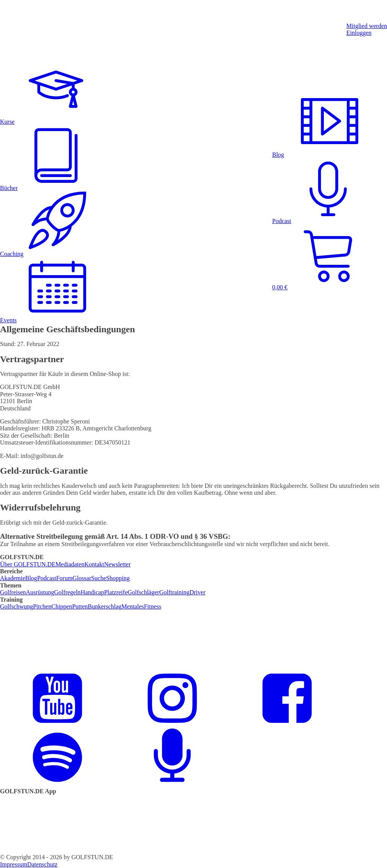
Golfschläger (143, 592)
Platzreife (116, 592)
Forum (64, 578)
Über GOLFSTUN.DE (28, 564)
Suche (99, 578)
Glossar (82, 578)
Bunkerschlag (105, 606)
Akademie (13, 578)
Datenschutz (42, 864)
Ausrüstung (40, 592)
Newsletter (117, 564)
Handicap (92, 592)
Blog (31, 578)
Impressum (14, 864)
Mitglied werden (367, 26)
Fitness (153, 606)
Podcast (47, 578)
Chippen (62, 606)
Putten (80, 606)
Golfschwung (16, 606)
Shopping (118, 578)
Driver (198, 592)
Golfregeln (67, 592)
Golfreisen (13, 592)
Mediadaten (70, 564)
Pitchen (42, 606)
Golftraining (174, 592)
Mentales (133, 606)
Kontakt (94, 564)
